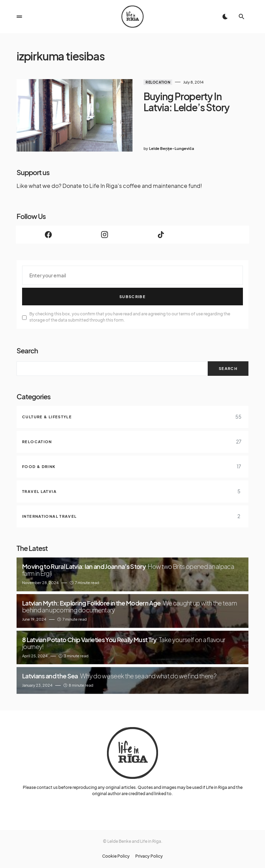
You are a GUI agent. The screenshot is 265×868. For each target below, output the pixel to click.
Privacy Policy (149, 856)
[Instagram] (104, 235)
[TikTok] (161, 235)
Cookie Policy (116, 856)
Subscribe (132, 297)
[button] (19, 17)
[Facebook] (48, 235)
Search (27, 350)
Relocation (158, 82)
